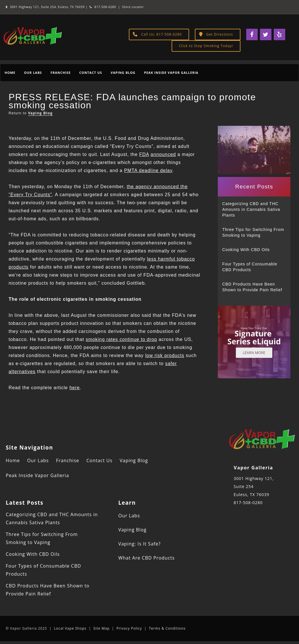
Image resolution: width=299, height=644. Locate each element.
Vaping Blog (123, 73)
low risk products (165, 355)
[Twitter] (266, 34)
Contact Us (91, 73)
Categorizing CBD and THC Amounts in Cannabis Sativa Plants (251, 209)
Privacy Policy (129, 628)
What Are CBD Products (146, 558)
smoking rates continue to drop (122, 339)
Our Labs (33, 73)
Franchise (61, 73)
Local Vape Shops (70, 628)
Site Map (101, 628)
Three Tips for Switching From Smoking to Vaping (253, 232)
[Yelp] (279, 34)
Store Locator (133, 7)
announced (163, 154)
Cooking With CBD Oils (246, 250)
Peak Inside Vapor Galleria (171, 73)
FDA (144, 154)
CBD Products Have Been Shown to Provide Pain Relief (252, 287)
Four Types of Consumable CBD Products (250, 267)
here (75, 388)
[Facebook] (252, 34)
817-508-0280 (103, 7)
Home (10, 73)
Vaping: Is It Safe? (139, 544)
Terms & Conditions (167, 628)
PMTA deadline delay (148, 170)
